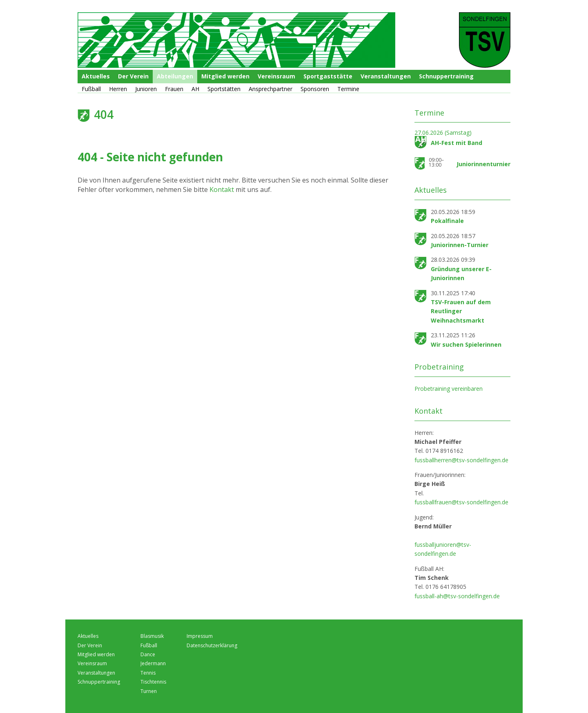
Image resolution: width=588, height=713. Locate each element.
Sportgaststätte (328, 76)
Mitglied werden (225, 76)
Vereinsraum (276, 76)
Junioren (146, 89)
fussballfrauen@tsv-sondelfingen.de (461, 502)
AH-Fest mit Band (457, 143)
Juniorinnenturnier (483, 164)
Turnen (149, 691)
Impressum (200, 636)
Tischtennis (153, 682)
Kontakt (223, 189)
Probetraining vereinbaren (449, 389)
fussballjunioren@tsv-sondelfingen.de (443, 549)
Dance (148, 654)
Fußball (91, 89)
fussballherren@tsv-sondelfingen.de (461, 460)
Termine (348, 89)
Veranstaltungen (386, 76)
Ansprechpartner (271, 89)
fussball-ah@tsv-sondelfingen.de (457, 596)
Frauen (174, 89)
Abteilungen (175, 76)
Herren (118, 89)
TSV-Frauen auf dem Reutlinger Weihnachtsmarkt (461, 311)
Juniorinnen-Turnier (460, 245)
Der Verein (133, 76)
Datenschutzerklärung (212, 645)
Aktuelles (96, 76)
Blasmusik (152, 636)
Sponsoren (315, 89)
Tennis (148, 673)
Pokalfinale (447, 221)
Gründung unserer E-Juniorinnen (461, 273)
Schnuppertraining (446, 76)
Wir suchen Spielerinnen (466, 344)
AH (195, 89)
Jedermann (153, 663)
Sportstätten (224, 89)
